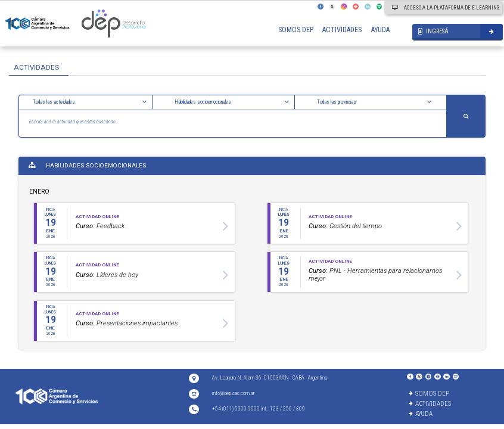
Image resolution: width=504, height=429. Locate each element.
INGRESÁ (433, 31)
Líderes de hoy (107, 275)
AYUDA (380, 30)
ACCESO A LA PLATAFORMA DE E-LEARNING (446, 8)
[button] (90, 102)
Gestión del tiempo (345, 226)
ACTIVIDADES (342, 30)
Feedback (100, 226)
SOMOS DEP (296, 30)
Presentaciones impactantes (127, 323)
